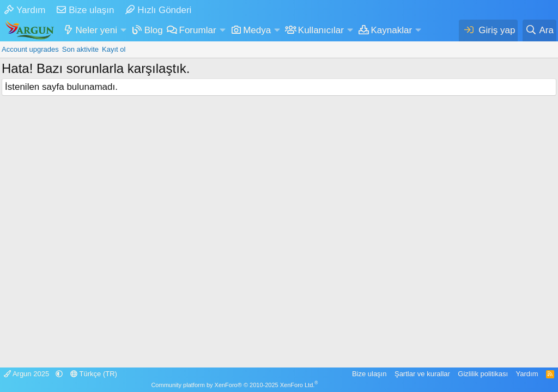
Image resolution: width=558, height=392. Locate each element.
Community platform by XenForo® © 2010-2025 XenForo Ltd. (234, 385)
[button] (123, 30)
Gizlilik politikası (483, 374)
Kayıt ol (114, 49)
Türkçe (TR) (94, 374)
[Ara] (539, 30)
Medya (257, 30)
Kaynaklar (392, 30)
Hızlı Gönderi (158, 10)
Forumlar (198, 30)
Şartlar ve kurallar (422, 374)
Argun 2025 (28, 374)
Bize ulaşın (85, 10)
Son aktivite (80, 49)
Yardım (25, 10)
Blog (154, 30)
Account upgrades (30, 49)
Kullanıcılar (321, 30)
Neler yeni (97, 30)
